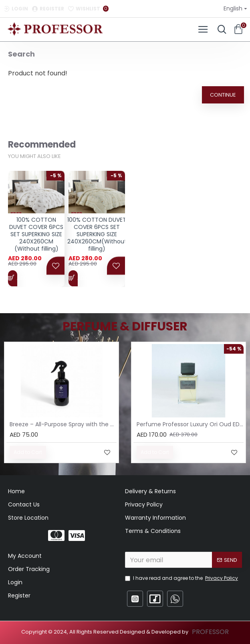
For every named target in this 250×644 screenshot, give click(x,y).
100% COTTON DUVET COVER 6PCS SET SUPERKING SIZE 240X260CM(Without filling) (97, 238)
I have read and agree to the (182, 578)
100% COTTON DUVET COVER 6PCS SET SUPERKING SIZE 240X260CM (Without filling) (36, 238)
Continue (223, 95)
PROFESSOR (210, 632)
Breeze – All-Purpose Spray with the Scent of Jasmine (63, 424)
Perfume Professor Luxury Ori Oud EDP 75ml (190, 424)
